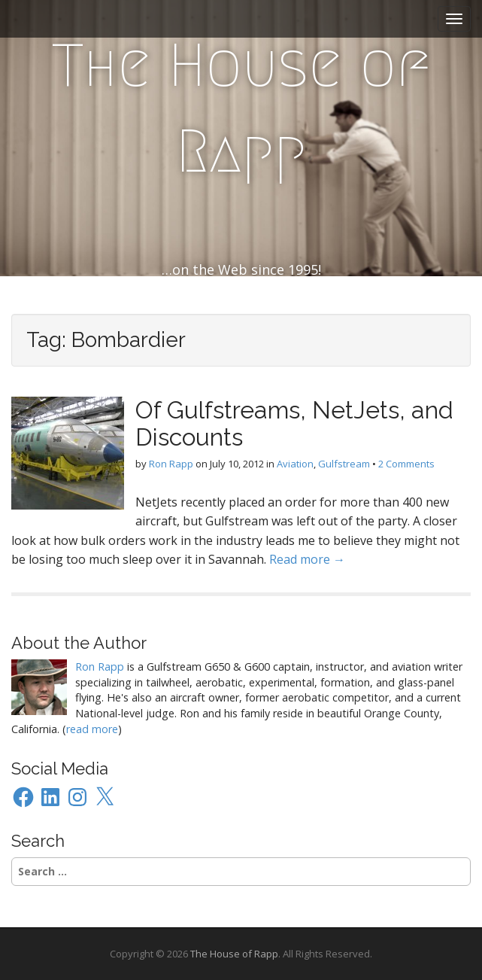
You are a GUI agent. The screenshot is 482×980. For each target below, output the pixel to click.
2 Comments (406, 464)
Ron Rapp (171, 464)
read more (92, 729)
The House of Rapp (241, 108)
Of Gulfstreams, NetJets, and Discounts (294, 423)
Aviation (295, 464)
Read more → (307, 559)
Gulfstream (344, 464)
